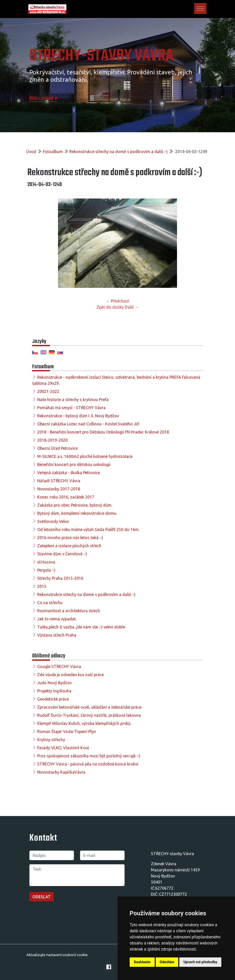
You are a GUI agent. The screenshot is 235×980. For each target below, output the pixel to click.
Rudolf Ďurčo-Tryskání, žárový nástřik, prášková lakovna (89, 715)
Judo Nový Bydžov (54, 683)
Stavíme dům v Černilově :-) (62, 554)
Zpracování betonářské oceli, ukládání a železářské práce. (90, 707)
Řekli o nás (44, 98)
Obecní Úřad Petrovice (57, 448)
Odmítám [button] (167, 962)
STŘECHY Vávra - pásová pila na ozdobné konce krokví (88, 764)
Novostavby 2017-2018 (59, 489)
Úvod (31, 152)
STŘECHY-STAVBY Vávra (101, 56)
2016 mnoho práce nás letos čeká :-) (70, 538)
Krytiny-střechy (51, 740)
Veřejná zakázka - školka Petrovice (68, 473)
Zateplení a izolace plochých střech (69, 546)
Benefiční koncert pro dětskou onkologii (74, 464)
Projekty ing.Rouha (54, 691)
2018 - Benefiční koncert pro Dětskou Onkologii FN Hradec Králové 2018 (103, 432)
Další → (132, 307)
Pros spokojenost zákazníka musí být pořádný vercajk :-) (89, 756)
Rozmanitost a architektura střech (69, 611)
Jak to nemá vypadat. (57, 619)
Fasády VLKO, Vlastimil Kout (63, 748)
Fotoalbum (53, 152)
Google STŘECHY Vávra (59, 667)
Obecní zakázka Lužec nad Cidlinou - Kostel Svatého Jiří (88, 424)
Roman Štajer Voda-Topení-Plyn (67, 732)
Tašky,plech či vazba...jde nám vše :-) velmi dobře (81, 627)
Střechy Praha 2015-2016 (60, 578)
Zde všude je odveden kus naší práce (71, 675)
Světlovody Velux (53, 521)
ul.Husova (46, 562)
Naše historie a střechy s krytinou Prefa (73, 400)
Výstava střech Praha (57, 635)
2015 (42, 586)
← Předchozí (117, 301)
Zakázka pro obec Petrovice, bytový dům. (75, 505)
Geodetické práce (53, 699)
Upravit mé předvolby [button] (200, 962)
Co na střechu (50, 603)
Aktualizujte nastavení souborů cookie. (57, 955)
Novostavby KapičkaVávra (61, 772)
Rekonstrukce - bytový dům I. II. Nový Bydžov (78, 416)
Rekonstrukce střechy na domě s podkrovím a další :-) (119, 152)
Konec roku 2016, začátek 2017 (66, 497)
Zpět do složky (110, 307)
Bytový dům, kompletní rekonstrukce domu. (77, 513)
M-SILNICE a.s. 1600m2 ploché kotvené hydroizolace (85, 456)
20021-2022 (48, 391)
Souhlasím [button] (142, 962)
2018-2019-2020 (52, 440)
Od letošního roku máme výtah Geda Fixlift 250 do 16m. (88, 529)
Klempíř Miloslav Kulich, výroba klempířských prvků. (84, 723)
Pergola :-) (46, 570)
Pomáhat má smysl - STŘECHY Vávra (71, 408)
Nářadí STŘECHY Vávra (59, 481)
